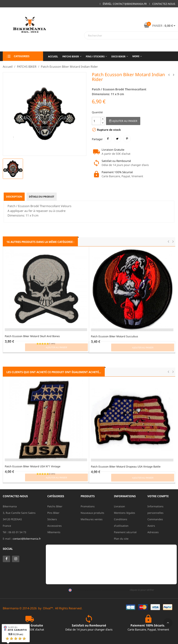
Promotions (88, 506)
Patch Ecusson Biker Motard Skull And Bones (32, 336)
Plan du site (121, 539)
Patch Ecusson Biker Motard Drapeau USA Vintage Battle (126, 466)
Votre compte (158, 496)
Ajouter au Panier (123, 121)
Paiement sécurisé (125, 532)
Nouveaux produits (92, 513)
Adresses (153, 532)
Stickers (52, 519)
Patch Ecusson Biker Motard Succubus (114, 336)
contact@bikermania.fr (27, 539)
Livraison (119, 506)
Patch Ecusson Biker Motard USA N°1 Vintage (33, 466)
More (136, 56)
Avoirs (151, 526)
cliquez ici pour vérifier (142, 590)
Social (8, 549)
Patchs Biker (55, 506)
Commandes (155, 519)
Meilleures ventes (92, 519)
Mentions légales (125, 513)
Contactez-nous (164, 4)
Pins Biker (53, 513)
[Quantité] (96, 121)
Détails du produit (45, 197)
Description (15, 197)
